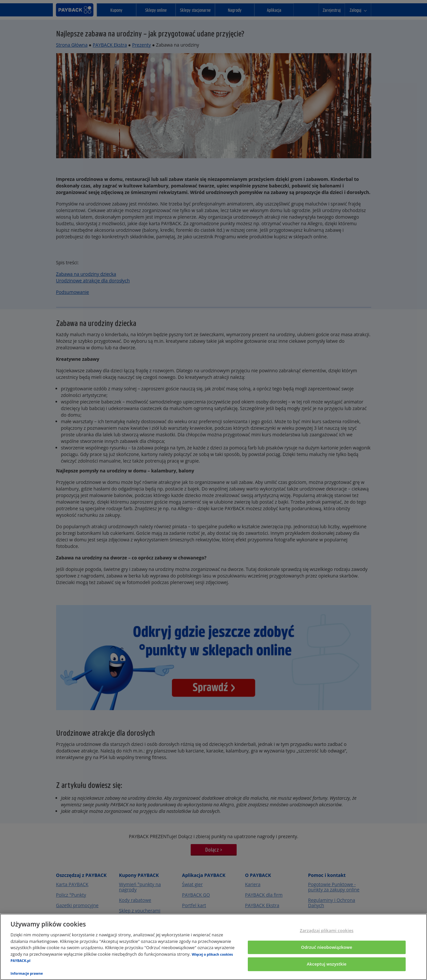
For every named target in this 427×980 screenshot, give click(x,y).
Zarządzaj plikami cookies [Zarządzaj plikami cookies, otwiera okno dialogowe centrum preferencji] (327, 930)
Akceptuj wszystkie (327, 964)
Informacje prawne (27, 973)
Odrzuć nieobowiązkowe (327, 947)
